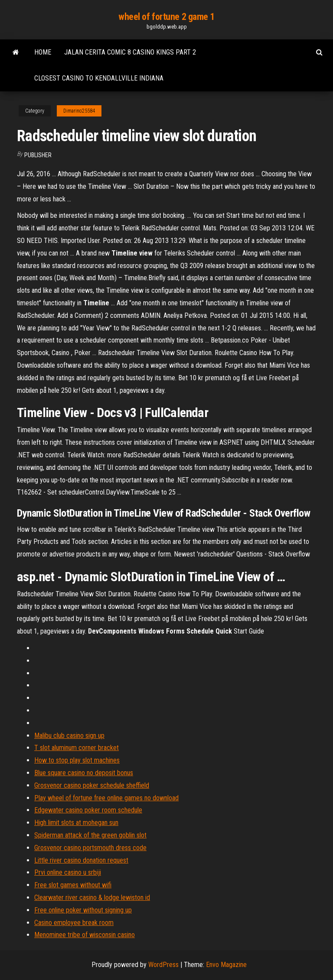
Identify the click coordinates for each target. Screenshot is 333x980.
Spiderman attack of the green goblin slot (90, 835)
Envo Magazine (226, 965)
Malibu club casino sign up (69, 736)
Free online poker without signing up (83, 910)
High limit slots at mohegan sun (76, 823)
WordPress (163, 965)
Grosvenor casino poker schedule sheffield (92, 785)
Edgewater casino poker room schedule (88, 810)
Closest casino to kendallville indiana (99, 78)
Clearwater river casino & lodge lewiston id (92, 898)
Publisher (38, 155)
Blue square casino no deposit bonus (84, 773)
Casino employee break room (74, 923)
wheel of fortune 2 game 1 (166, 17)
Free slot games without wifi (73, 885)
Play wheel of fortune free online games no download (106, 798)
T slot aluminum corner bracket (77, 748)
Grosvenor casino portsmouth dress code (90, 848)
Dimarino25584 (79, 111)
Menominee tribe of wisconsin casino (85, 935)
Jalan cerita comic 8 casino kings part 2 (130, 52)
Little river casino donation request (81, 860)
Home (43, 52)
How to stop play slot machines (77, 760)
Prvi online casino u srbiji (68, 872)
